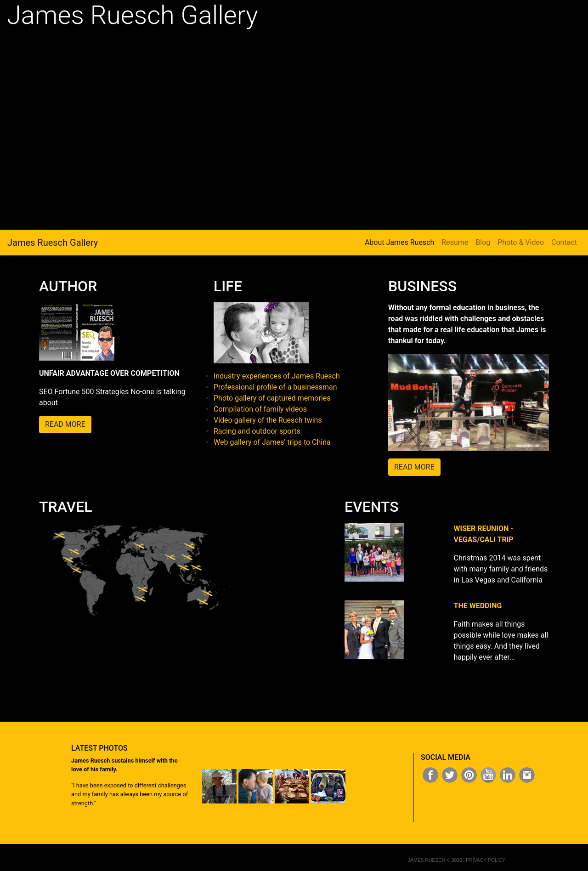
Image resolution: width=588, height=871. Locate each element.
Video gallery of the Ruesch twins (268, 420)
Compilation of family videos (260, 409)
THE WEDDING (478, 606)
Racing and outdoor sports (257, 431)
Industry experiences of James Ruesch (277, 376)
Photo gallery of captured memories (272, 398)
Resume (455, 242)
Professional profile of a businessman (275, 387)
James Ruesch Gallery (53, 243)
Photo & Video (521, 242)
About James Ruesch (399, 242)
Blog (483, 242)
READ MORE (65, 424)
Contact (564, 242)
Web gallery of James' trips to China (272, 442)
